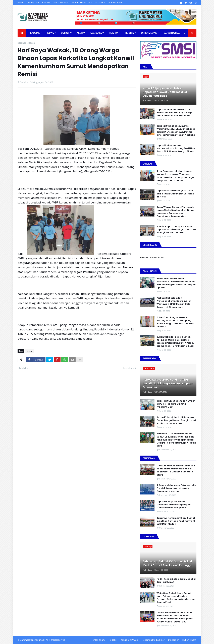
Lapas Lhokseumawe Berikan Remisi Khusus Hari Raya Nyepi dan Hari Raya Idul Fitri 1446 (174, 112)
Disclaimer (100, 3)
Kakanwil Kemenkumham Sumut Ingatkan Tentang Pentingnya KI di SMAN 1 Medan (176, 521)
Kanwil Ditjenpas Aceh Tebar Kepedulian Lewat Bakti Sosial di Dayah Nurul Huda (165, 92)
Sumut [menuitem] (65, 33)
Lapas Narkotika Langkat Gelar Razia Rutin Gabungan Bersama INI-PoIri (175, 194)
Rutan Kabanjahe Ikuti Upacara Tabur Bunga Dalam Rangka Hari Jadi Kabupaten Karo (176, 420)
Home (20, 3)
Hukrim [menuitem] (113, 33)
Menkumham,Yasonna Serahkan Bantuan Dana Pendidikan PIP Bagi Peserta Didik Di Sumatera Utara (176, 470)
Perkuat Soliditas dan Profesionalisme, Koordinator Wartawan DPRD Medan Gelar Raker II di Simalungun (174, 303)
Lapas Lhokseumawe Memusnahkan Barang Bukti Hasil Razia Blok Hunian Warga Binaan (176, 148)
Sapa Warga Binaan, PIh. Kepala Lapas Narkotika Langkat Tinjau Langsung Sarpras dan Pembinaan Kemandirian (175, 212)
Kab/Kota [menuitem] (96, 33)
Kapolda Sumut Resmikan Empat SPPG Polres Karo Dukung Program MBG (176, 404)
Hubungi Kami (115, 3)
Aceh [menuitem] (80, 33)
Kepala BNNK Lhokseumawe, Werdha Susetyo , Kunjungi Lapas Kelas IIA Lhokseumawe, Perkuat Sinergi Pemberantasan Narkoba (176, 131)
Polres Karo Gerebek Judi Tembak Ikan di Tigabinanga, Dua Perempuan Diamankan (168, 383)
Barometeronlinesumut (32, 640)
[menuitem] (22, 33)
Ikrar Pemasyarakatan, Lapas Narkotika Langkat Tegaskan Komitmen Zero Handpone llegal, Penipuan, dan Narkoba (176, 176)
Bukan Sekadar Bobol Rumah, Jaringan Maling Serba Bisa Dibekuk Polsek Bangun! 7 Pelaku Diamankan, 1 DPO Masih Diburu (175, 342)
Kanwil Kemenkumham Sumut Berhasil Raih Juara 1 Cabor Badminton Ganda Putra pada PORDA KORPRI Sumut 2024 (175, 617)
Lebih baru (25, 368)
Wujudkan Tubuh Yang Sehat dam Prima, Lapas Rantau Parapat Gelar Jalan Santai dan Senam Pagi (176, 598)
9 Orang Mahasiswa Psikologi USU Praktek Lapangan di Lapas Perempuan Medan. (176, 488)
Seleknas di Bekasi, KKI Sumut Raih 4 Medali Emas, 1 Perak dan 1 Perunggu (168, 563)
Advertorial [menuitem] (172, 33)
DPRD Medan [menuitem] (149, 33)
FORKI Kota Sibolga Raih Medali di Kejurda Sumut (176, 581)
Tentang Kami (33, 3)
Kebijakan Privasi (61, 3)
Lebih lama (129, 368)
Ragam (32, 43)
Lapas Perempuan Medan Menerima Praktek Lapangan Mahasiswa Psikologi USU (174, 505)
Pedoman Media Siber (82, 3)
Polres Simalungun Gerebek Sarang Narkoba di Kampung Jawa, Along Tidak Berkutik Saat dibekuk (176, 322)
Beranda (22, 43)
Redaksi (46, 3)
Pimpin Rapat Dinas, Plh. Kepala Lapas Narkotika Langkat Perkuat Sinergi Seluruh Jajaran (176, 230)
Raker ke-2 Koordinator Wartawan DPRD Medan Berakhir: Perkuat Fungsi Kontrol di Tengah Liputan (176, 283)
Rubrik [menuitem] (129, 33)
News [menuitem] (50, 33)
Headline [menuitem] (34, 33)
